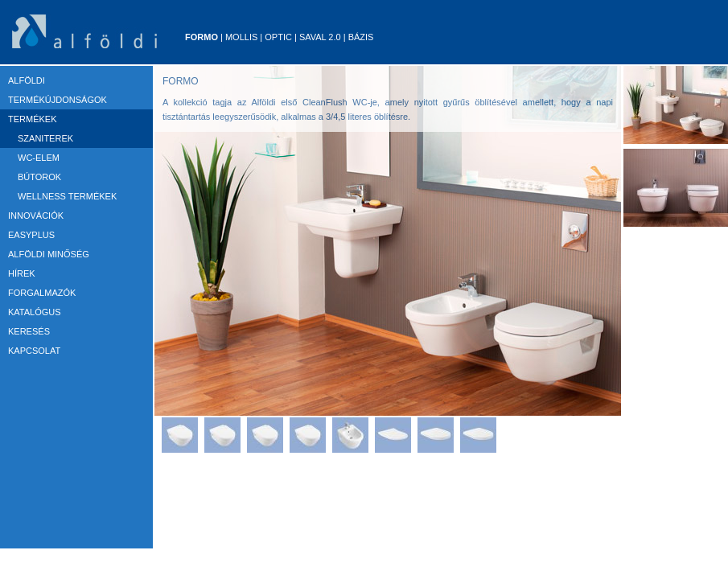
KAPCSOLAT (34, 351)
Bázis (361, 37)
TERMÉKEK (33, 119)
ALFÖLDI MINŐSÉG (49, 254)
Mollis (241, 37)
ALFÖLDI (27, 80)
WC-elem (39, 158)
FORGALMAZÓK (42, 293)
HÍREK (22, 273)
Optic (278, 37)
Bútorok (39, 177)
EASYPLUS (31, 235)
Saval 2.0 (320, 37)
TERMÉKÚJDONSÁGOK (58, 100)
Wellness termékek (67, 196)
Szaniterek (45, 138)
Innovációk (36, 216)
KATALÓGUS (35, 312)
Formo (202, 37)
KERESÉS (29, 331)
